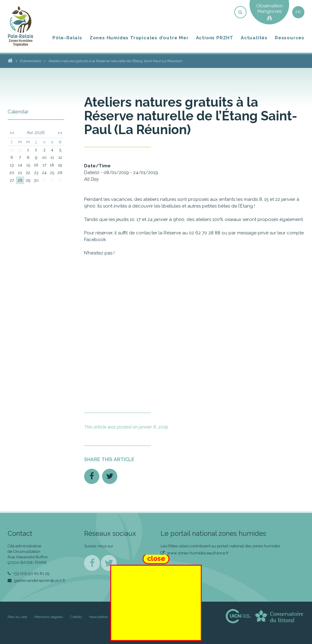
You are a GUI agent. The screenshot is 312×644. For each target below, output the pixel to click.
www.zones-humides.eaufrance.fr (195, 553)
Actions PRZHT (215, 38)
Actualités (254, 38)
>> (60, 133)
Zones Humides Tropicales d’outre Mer (139, 38)
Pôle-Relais (67, 38)
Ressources (290, 38)
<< (12, 133)
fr (298, 12)
